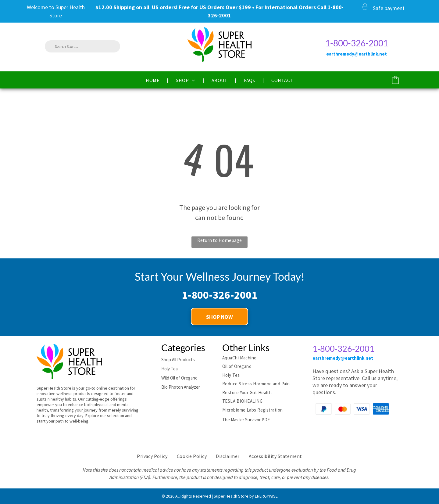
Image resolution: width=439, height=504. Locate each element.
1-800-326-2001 (357, 43)
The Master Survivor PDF (246, 420)
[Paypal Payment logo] (324, 409)
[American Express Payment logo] (381, 409)
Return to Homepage (220, 240)
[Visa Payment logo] (362, 409)
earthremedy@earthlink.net (343, 358)
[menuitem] (153, 80)
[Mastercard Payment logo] (343, 409)
